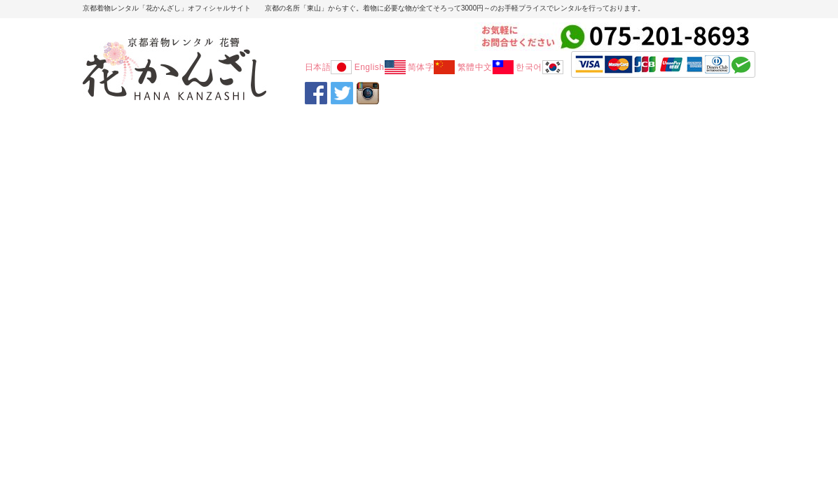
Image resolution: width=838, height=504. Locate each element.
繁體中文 (486, 67)
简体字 (432, 67)
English (380, 67)
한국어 (540, 67)
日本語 (329, 67)
